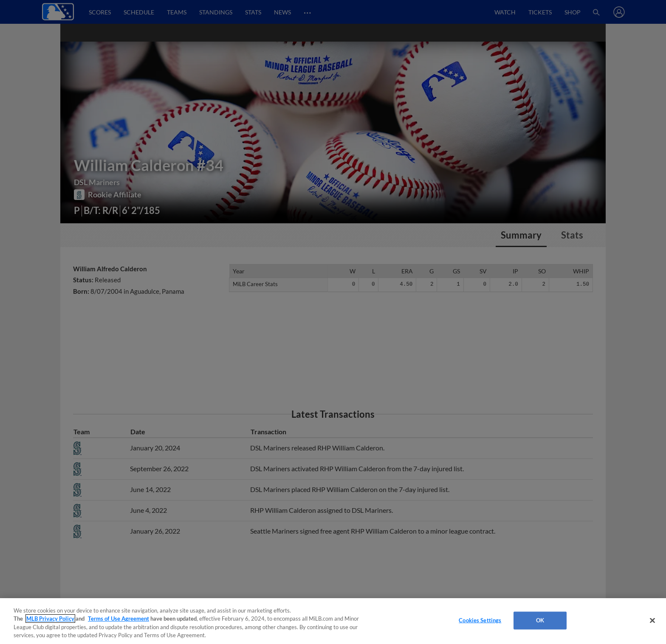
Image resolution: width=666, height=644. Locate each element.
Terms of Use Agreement (119, 619)
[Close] (652, 620)
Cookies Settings (480, 620)
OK (540, 620)
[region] (333, 621)
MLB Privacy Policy (50, 619)
